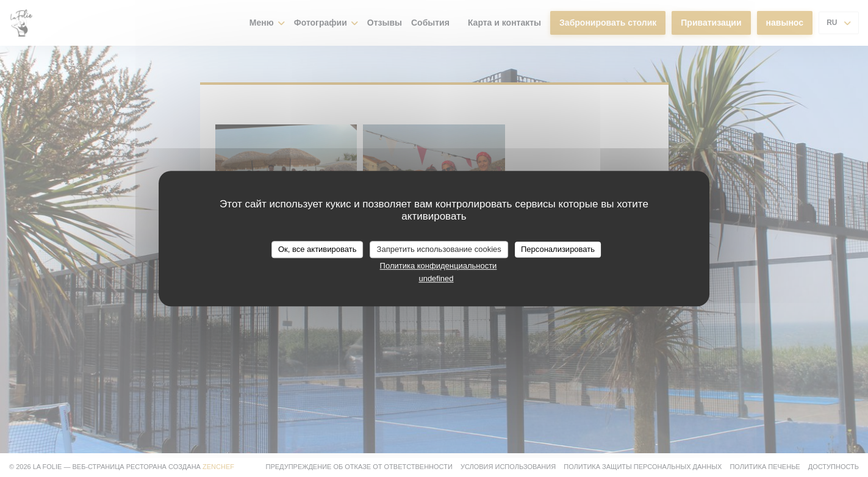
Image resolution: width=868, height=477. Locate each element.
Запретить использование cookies (439, 249)
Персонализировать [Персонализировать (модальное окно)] (558, 249)
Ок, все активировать (317, 249)
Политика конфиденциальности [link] (439, 266)
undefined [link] (436, 278)
